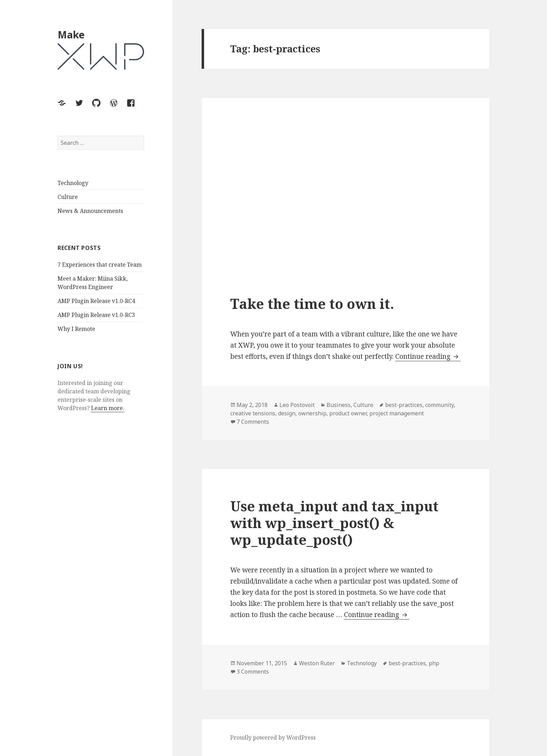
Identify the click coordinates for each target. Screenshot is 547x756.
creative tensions (253, 413)
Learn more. (108, 408)
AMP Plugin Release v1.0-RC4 (96, 301)
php (434, 663)
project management (397, 413)
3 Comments (253, 672)
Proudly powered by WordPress (273, 738)
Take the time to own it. (312, 303)
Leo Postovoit (297, 405)
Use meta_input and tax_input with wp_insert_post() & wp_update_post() (334, 523)
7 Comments (253, 422)
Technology (73, 183)
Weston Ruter (317, 663)
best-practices (404, 405)
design (287, 413)
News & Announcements (90, 211)
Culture (68, 197)
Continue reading (428, 357)
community (440, 405)
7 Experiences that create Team (100, 265)
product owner (348, 413)
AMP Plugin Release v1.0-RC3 (96, 315)
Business (339, 405)
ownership (312, 413)
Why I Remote (76, 329)
